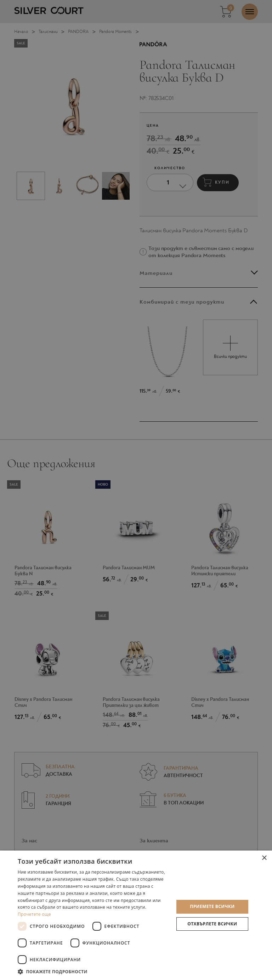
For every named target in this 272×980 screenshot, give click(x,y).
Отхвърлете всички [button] (212, 924)
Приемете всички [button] (212, 906)
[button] (93, 971)
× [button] (264, 858)
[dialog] (136, 490)
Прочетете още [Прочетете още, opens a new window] (34, 914)
